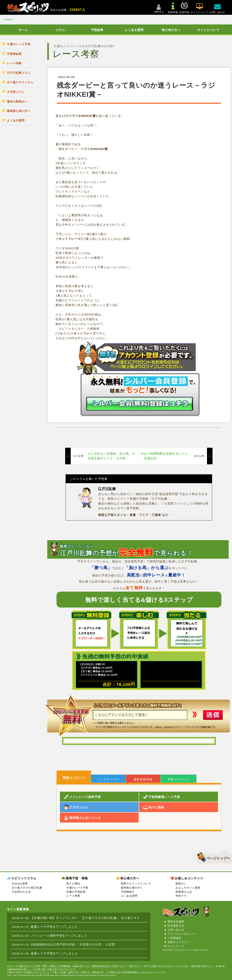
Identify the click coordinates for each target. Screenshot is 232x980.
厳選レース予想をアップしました (54, 927)
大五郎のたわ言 (21, 892)
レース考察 (73, 896)
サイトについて (208, 30)
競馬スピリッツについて (136, 884)
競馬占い (181, 884)
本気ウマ (181, 896)
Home (8, 20)
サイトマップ (176, 946)
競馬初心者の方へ (132, 888)
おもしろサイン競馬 (188, 888)
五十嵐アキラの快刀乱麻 (27, 888)
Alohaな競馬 (20, 884)
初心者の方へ (171, 30)
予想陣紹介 (128, 892)
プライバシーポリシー (181, 934)
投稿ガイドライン (179, 942)
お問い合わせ (176, 930)
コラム (60, 30)
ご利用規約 (174, 938)
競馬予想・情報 (77, 878)
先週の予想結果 (76, 892)
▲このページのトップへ (213, 856)
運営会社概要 (176, 922)
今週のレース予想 (77, 888)
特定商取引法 (176, 926)
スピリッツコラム (24, 878)
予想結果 (97, 30)
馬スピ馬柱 (73, 884)
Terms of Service (99, 975)
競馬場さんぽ (184, 892)
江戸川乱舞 (107, 489)
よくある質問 (134, 30)
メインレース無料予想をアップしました (59, 936)
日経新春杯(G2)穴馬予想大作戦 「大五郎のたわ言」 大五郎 (73, 944)
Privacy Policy (76, 975)
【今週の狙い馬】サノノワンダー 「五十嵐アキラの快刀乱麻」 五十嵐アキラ (85, 918)
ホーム (23, 30)
